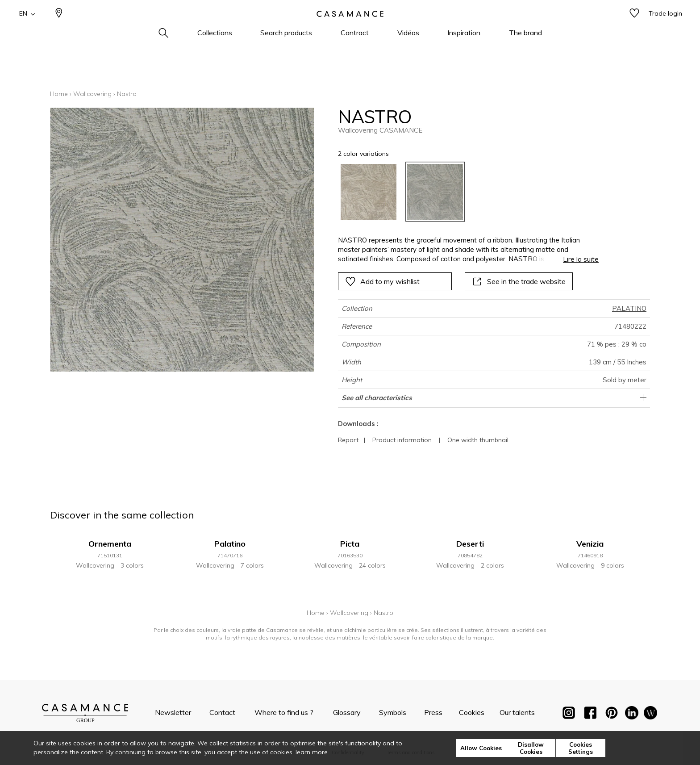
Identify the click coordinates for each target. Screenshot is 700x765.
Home (59, 94)
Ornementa (110, 544)
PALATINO (629, 308)
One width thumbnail (478, 440)
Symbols (393, 712)
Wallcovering (92, 94)
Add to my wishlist (382, 281)
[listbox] (463, 192)
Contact (222, 712)
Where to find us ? (284, 712)
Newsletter (173, 712)
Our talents (517, 712)
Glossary (347, 712)
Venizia (590, 544)
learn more (312, 752)
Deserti (470, 544)
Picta (350, 544)
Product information (402, 440)
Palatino (230, 544)
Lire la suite (581, 259)
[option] (369, 192)
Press (433, 712)
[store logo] (350, 28)
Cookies (472, 712)
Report (348, 440)
